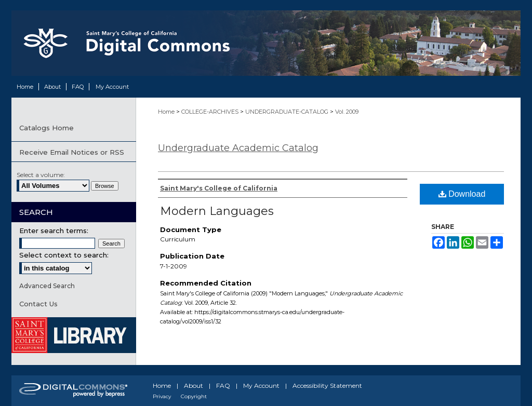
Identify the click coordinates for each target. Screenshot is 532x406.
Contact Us (38, 304)
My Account (261, 385)
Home (167, 112)
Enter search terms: (54, 231)
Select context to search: (64, 255)
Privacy (162, 396)
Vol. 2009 (347, 112)
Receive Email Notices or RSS (72, 152)
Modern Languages (217, 211)
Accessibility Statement (327, 385)
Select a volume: (41, 175)
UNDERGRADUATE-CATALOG (288, 112)
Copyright (194, 396)
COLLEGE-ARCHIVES (211, 112)
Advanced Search (47, 286)
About (194, 385)
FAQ (223, 385)
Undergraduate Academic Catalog (238, 148)
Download (462, 194)
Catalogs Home (46, 128)
